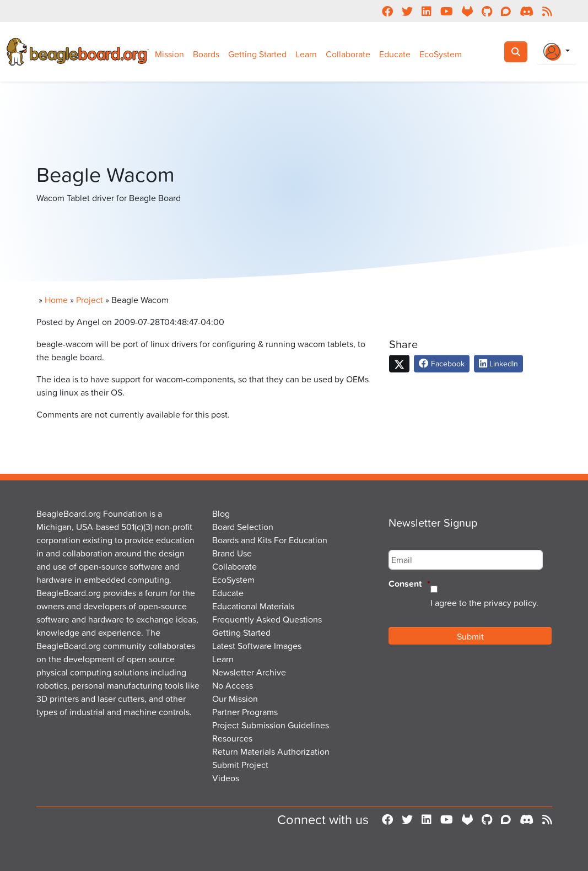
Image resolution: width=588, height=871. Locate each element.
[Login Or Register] (557, 52)
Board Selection (243, 527)
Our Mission (235, 699)
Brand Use (232, 553)
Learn (306, 54)
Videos (226, 778)
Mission (169, 54)
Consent (409, 584)
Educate (395, 54)
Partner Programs (245, 712)
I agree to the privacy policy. (484, 603)
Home (56, 300)
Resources (232, 738)
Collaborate (348, 54)
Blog (221, 513)
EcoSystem (441, 54)
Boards (206, 54)
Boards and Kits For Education (270, 540)
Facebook (442, 363)
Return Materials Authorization (271, 751)
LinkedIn (498, 363)
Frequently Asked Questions (267, 619)
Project (90, 300)
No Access (233, 685)
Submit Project (240, 765)
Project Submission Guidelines (271, 725)
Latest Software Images (257, 646)
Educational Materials (253, 606)
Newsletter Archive (249, 672)
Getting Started (257, 54)
